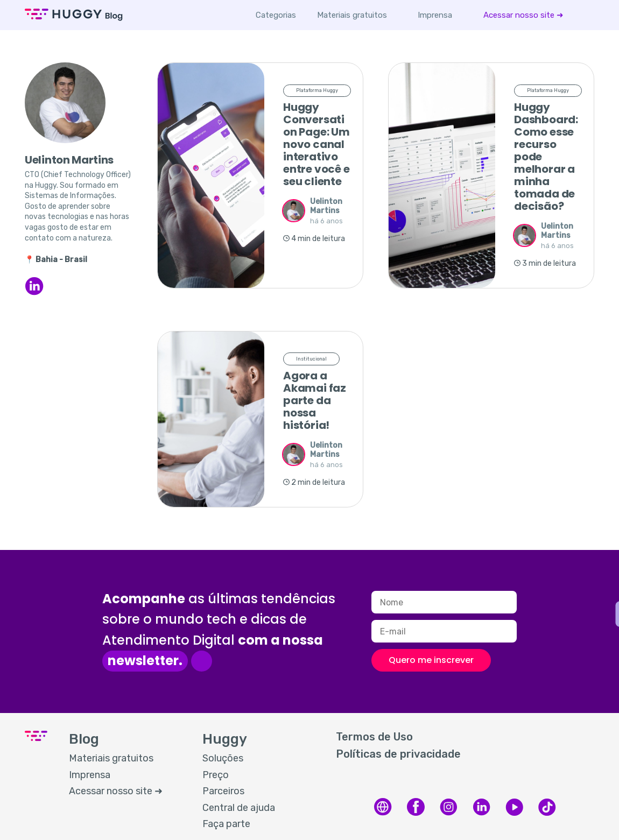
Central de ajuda (239, 808)
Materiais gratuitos (353, 15)
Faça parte (226, 824)
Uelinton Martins (326, 206)
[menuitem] (353, 15)
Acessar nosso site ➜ (524, 15)
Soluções (223, 758)
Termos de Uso (374, 737)
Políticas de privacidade (398, 754)
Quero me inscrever (431, 660)
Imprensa (435, 15)
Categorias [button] (276, 15)
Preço (216, 775)
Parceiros (223, 791)
